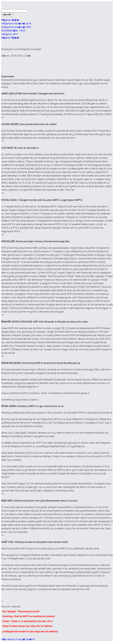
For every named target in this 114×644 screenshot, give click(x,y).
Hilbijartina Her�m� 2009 (16, 27)
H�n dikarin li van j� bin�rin (18, 639)
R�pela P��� (10, 20)
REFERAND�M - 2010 (13, 31)
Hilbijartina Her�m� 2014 (16, 23)
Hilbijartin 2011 (10, 34)
